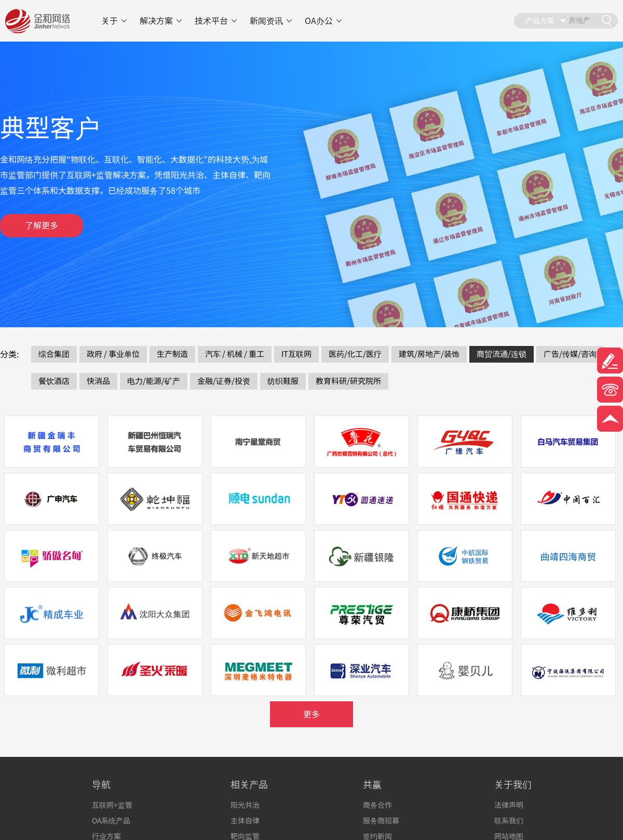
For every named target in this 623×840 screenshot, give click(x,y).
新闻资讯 (266, 21)
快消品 (98, 381)
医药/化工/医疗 (355, 354)
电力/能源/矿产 (154, 381)
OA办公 (319, 21)
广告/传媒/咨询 (570, 354)
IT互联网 (296, 354)
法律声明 (509, 805)
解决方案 (156, 21)
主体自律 (245, 821)
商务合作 (377, 805)
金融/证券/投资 (224, 381)
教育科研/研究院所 (348, 381)
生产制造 (172, 354)
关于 (110, 21)
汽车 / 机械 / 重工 (235, 354)
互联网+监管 (112, 805)
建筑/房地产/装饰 (429, 354)
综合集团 (54, 354)
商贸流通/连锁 (502, 354)
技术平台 (211, 21)
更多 (311, 714)
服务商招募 (381, 821)
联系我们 (509, 821)
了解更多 (42, 225)
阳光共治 (245, 805)
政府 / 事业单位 (113, 354)
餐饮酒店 (54, 381)
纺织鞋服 (283, 381)
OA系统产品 (111, 821)
